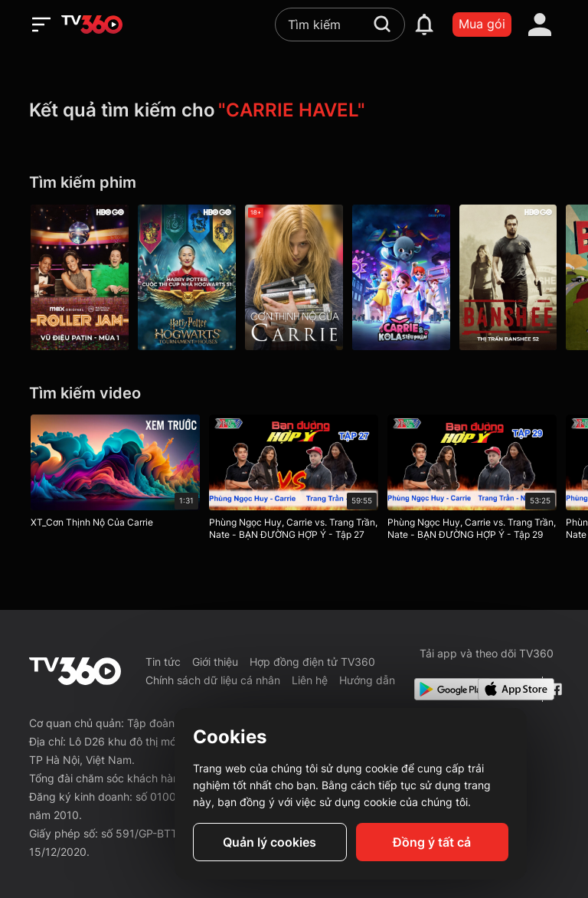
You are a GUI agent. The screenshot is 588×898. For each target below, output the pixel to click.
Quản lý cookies (269, 842)
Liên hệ (310, 680)
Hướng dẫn (367, 680)
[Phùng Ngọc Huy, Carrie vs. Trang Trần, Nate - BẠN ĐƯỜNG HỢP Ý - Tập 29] (472, 480)
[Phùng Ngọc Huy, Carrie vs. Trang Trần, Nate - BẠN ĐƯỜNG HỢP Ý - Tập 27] (294, 480)
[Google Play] (443, 689)
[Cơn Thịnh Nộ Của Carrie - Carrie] (294, 277)
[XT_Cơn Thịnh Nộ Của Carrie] (115, 474)
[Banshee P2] (508, 277)
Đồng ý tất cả (432, 842)
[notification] (424, 25)
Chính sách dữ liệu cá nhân (213, 680)
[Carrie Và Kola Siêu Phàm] (401, 277)
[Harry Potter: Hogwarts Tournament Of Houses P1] (187, 277)
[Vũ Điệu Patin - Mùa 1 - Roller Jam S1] (80, 277)
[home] (92, 25)
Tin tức (163, 662)
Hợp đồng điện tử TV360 (312, 662)
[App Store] (507, 689)
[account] (540, 25)
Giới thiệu (215, 662)
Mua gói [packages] (482, 24)
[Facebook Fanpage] (554, 689)
